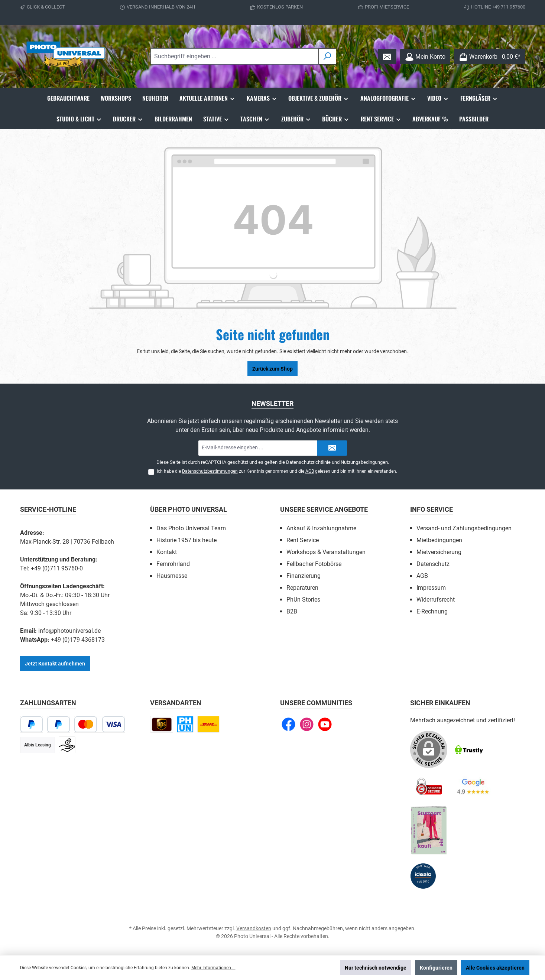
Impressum (431, 588)
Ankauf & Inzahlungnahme (321, 528)
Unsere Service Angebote (324, 509)
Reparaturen (302, 588)
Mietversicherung (439, 552)
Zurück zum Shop (272, 369)
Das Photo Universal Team (191, 528)
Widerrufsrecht (436, 600)
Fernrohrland (173, 564)
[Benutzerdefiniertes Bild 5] (429, 830)
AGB (310, 471)
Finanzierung (304, 576)
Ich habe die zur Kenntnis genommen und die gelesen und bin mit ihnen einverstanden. (277, 471)
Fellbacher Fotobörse (314, 564)
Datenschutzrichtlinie (308, 462)
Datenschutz (433, 564)
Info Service (432, 509)
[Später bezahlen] (59, 724)
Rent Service (303, 540)
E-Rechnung (432, 611)
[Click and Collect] (185, 724)
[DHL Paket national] (208, 724)
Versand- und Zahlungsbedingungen (464, 528)
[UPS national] (162, 724)
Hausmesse (172, 576)
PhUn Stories (303, 600)
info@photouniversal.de (69, 631)
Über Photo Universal (189, 509)
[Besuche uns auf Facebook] (288, 724)
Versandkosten (254, 928)
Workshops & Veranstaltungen (326, 552)
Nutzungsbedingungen (364, 462)
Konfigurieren (436, 968)
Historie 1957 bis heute (186, 540)
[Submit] (332, 448)
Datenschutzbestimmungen (210, 471)
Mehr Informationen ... (213, 968)
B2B (292, 611)
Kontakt (167, 552)
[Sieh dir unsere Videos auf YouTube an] (325, 724)
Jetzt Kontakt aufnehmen (55, 664)
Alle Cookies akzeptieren (495, 968)
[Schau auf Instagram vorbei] (307, 724)
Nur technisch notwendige (376, 968)
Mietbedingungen (439, 540)
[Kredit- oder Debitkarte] (100, 724)
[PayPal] (32, 724)
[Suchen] (327, 56)
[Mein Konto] (425, 57)
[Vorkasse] (67, 745)
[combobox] (235, 56)
